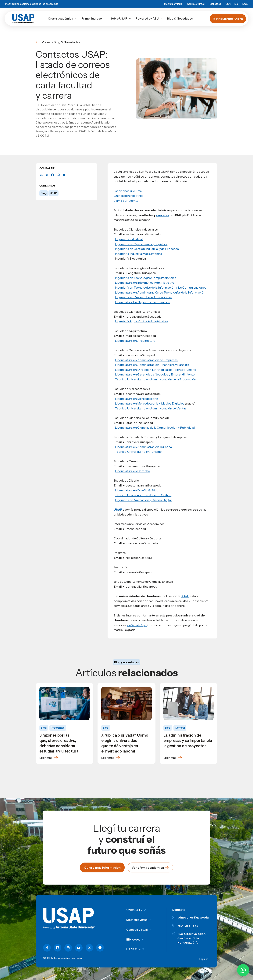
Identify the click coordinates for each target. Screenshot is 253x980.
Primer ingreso (94, 18)
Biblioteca (215, 4)
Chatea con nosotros (128, 196)
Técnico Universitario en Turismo (138, 452)
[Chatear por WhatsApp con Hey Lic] (243, 970)
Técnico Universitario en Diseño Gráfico (143, 495)
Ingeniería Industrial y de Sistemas (138, 254)
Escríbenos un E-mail (128, 191)
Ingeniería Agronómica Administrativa (142, 321)
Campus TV (135, 910)
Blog (44, 193)
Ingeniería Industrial (129, 239)
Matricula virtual (173, 4)
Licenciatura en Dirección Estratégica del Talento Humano (156, 370)
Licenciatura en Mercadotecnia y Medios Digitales (150, 403)
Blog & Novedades (182, 18)
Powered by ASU (149, 18)
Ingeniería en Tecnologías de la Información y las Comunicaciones (161, 287)
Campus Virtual (196, 4)
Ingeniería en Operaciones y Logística (141, 244)
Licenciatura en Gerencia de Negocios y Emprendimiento (155, 374)
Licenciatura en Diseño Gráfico (137, 490)
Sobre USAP (121, 18)
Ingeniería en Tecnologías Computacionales (146, 278)
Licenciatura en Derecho (132, 471)
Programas (58, 728)
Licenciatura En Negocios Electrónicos (142, 302)
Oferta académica (62, 18)
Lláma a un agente (126, 201)
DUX (245, 4)
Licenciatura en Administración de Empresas (146, 360)
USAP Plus (232, 4)
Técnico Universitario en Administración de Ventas (151, 408)
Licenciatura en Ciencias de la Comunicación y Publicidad (155, 427)
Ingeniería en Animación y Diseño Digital (143, 500)
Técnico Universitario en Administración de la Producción (155, 379)
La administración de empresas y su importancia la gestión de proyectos (188, 741)
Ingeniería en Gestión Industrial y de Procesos (147, 249)
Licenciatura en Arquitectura (135, 341)
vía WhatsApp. (137, 625)
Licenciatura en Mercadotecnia (137, 399)
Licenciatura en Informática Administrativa (145, 283)
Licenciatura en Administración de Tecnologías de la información (160, 292)
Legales (204, 959)
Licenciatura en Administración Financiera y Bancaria (152, 365)
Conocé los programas (45, 4)
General (180, 728)
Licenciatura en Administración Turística (143, 447)
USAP (53, 193)
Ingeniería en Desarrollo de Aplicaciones (143, 297)
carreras (163, 215)
